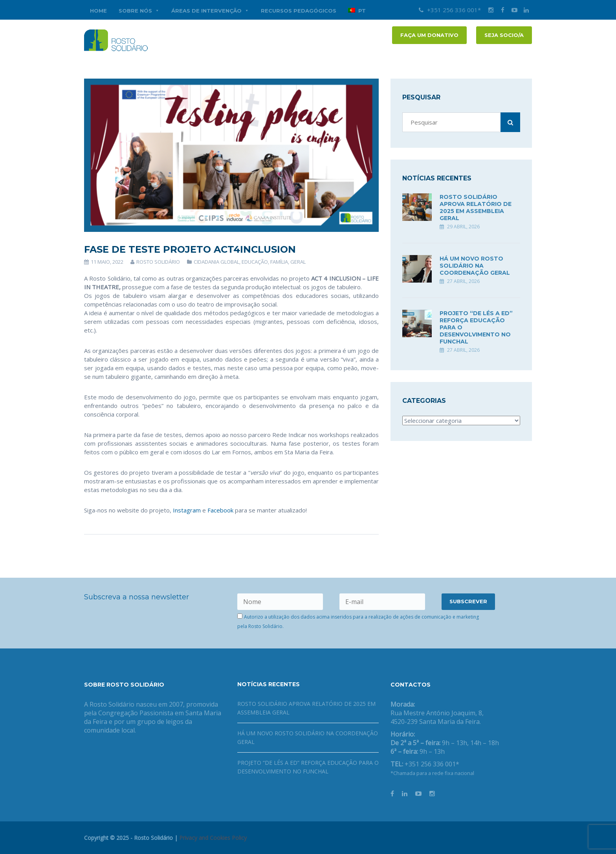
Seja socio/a (504, 35)
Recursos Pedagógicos (299, 11)
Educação (255, 262)
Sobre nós (139, 11)
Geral (298, 262)
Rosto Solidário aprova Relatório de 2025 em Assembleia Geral (476, 208)
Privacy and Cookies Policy (213, 838)
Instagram (187, 510)
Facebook (220, 510)
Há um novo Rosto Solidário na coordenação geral (475, 266)
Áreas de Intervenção (210, 11)
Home (98, 11)
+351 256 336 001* (450, 10)
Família (279, 262)
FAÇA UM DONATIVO (429, 35)
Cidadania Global (216, 262)
